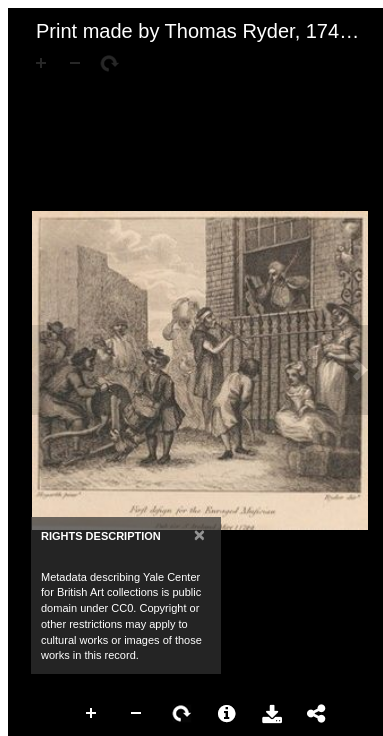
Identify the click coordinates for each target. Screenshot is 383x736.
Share (317, 714)
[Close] (199, 534)
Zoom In (92, 714)
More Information (227, 714)
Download (272, 714)
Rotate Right (182, 714)
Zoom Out (137, 714)
